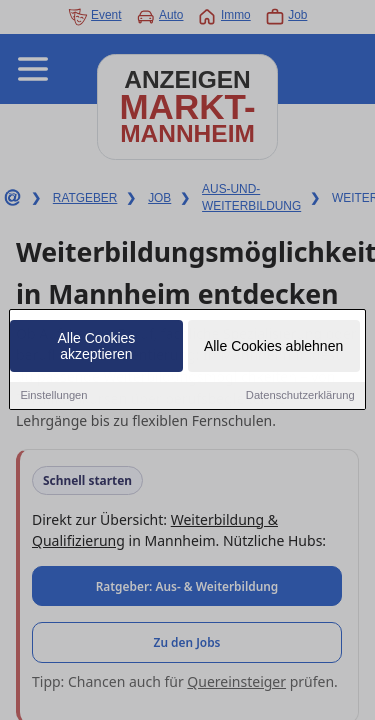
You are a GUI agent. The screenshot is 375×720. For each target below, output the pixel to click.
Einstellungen (53, 396)
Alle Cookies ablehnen (273, 347)
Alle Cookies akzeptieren (97, 347)
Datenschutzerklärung (300, 396)
